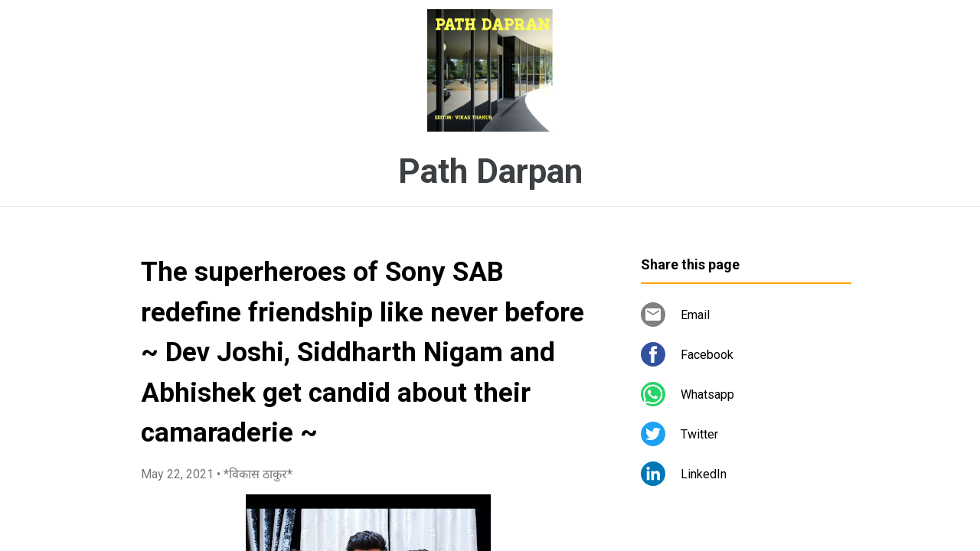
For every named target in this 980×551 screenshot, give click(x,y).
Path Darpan (490, 171)
